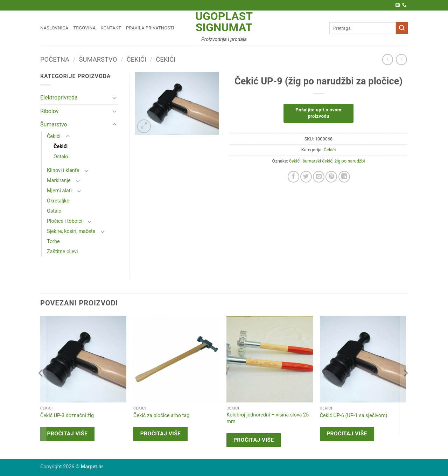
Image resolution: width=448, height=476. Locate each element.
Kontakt (111, 28)
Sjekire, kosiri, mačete (71, 231)
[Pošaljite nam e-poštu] (398, 5)
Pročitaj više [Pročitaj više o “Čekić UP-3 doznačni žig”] (67, 434)
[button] (144, 126)
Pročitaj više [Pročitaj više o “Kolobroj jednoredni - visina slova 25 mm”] (254, 440)
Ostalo (61, 157)
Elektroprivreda (59, 98)
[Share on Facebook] (293, 177)
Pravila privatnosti (150, 28)
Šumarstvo (98, 59)
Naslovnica (54, 28)
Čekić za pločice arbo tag (161, 416)
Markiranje (59, 181)
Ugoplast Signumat (224, 22)
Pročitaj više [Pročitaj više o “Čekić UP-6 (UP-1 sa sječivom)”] (347, 434)
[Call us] (404, 5)
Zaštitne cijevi (62, 252)
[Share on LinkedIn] (344, 177)
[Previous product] (401, 59)
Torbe (53, 242)
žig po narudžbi (350, 161)
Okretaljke (58, 201)
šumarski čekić (318, 161)
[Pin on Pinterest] (331, 177)
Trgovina (84, 28)
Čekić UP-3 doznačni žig (67, 416)
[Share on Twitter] (306, 177)
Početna (55, 59)
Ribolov (50, 111)
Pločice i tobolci (65, 221)
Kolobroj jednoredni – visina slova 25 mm (268, 418)
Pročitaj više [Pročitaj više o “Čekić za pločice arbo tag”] (161, 434)
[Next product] (388, 59)
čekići (295, 161)
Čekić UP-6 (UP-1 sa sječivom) (354, 416)
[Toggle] (114, 98)
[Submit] (402, 28)
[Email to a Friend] (319, 177)
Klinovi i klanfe (63, 170)
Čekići (136, 59)
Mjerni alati (59, 191)
